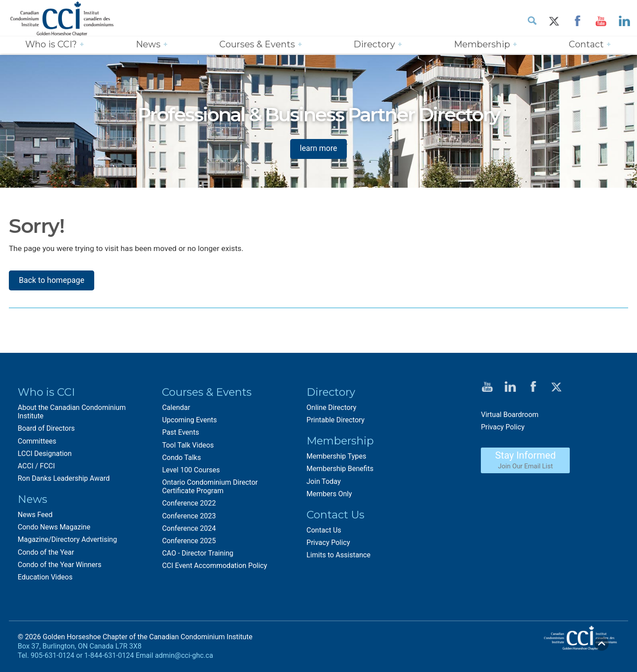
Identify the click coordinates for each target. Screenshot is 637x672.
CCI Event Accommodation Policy (214, 567)
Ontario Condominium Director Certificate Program (210, 488)
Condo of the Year (46, 553)
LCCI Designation (45, 454)
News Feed (35, 516)
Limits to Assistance (339, 556)
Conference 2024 (189, 530)
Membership (482, 45)
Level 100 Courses (191, 471)
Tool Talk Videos (188, 446)
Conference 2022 (189, 504)
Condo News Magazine (54, 528)
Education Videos (45, 578)
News (148, 45)
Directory (374, 45)
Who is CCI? (51, 45)
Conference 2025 (189, 542)
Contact (586, 45)
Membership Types (336, 458)
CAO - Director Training (198, 554)
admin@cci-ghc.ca (184, 657)
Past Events (180, 434)
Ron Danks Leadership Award (64, 480)
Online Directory (332, 409)
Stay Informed (525, 461)
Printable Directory (336, 421)
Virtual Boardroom (510, 415)
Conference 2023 (189, 517)
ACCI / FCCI (36, 467)
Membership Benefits (340, 470)
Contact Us (324, 531)
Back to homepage (52, 281)
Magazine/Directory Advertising (67, 541)
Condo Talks (181, 458)
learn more (318, 148)
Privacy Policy (328, 544)
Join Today (324, 482)
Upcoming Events (189, 421)
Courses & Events (257, 45)
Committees (37, 442)
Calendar (176, 409)
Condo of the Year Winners (59, 566)
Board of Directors (46, 430)
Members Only (329, 495)
